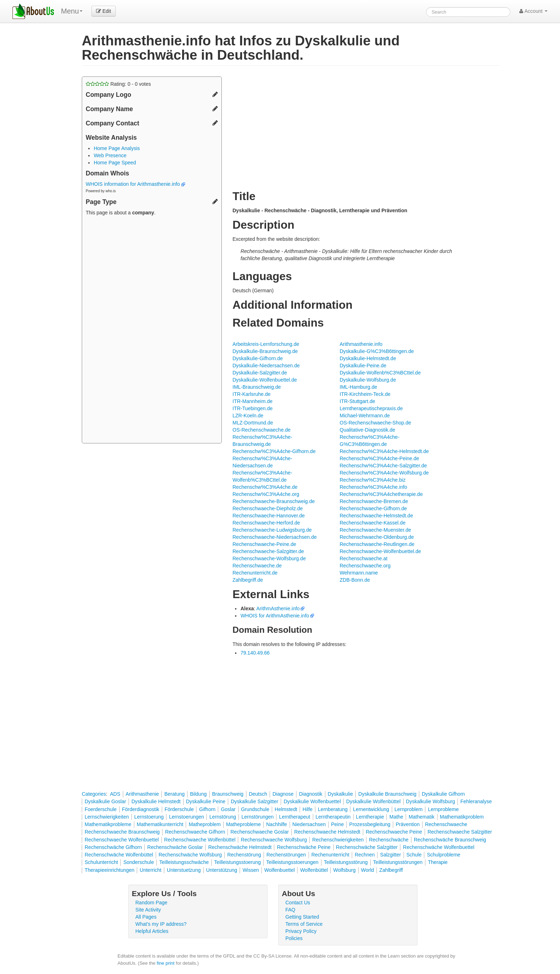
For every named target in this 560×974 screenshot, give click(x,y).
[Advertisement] (152, 331)
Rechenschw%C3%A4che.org (266, 494)
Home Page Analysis (117, 148)
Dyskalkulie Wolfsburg (431, 801)
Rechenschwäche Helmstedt (240, 847)
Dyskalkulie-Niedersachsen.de (266, 366)
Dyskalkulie (341, 794)
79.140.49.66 (255, 653)
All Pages (146, 917)
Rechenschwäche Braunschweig (450, 840)
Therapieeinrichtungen (109, 870)
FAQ (290, 910)
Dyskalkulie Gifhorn (443, 794)
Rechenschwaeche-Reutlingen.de (377, 544)
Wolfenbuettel (279, 870)
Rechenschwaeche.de (257, 566)
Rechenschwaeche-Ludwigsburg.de (272, 530)
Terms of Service (304, 924)
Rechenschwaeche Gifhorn (195, 832)
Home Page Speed (115, 163)
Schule (414, 855)
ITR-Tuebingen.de (252, 408)
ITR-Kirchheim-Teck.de (365, 394)
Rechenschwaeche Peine (394, 832)
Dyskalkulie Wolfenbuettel (312, 801)
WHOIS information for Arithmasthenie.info (135, 184)
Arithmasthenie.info (361, 344)
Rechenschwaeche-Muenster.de (375, 530)
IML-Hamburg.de (358, 387)
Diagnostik (311, 794)
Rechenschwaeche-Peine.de (264, 544)
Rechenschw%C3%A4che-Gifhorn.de (274, 451)
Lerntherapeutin (333, 817)
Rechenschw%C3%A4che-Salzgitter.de (383, 466)
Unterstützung (222, 870)
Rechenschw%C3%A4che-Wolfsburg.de (384, 473)
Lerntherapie (370, 817)
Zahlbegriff (391, 870)
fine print (166, 963)
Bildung (198, 794)
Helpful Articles (152, 931)
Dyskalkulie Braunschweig (387, 794)
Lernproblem (409, 809)
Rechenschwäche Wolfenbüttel (119, 855)
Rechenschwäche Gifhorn (113, 847)
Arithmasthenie (142, 794)
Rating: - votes (118, 84)
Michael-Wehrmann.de (365, 416)
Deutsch (258, 794)
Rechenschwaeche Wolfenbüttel (200, 840)
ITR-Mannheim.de (252, 401)
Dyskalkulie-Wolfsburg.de (368, 380)
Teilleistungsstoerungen (292, 862)
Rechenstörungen (286, 855)
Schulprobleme (443, 855)
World (367, 870)
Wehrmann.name (359, 573)
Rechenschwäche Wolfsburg (190, 855)
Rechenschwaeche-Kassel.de (372, 523)
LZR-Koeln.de (248, 416)
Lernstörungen (257, 817)
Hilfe (307, 809)
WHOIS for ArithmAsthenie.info (275, 616)
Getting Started (302, 917)
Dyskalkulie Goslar (105, 801)
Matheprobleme (243, 824)
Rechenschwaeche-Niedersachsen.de (275, 537)
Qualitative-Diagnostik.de (367, 430)
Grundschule (255, 809)
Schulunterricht (101, 862)
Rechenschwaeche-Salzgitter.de (268, 551)
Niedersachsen (309, 824)
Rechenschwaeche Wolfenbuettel (122, 840)
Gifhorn (207, 809)
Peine (337, 824)
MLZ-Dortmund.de (253, 423)
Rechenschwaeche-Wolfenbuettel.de (380, 551)
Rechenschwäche (389, 840)
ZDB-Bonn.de (355, 580)
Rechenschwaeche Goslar (259, 832)
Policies (294, 938)
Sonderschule (139, 862)
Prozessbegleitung (370, 824)
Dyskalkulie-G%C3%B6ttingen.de (377, 351)
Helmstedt (286, 809)
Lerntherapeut (294, 817)
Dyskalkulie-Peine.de (363, 366)
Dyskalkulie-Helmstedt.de (368, 358)
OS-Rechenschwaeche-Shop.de (375, 423)
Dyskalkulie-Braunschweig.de (265, 351)
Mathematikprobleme (108, 824)
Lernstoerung (149, 817)
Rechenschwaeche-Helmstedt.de (376, 516)
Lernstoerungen (186, 817)
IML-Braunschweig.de (257, 387)
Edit (104, 11)
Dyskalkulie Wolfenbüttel (373, 801)
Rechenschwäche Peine (304, 847)
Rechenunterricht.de (255, 573)
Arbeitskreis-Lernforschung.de (266, 344)
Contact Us (298, 903)
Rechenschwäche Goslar (175, 847)
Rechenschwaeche (446, 824)
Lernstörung (223, 817)
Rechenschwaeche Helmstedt (327, 832)
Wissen (251, 870)
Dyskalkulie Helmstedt (156, 801)
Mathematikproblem (462, 817)
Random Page (151, 903)
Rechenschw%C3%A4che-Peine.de (379, 458)
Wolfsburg (344, 870)
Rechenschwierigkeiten (338, 840)
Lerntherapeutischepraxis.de (371, 408)
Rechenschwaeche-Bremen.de (374, 501)
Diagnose (283, 794)
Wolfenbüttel (314, 870)
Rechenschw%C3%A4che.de (265, 487)
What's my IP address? (161, 924)
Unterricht (151, 870)
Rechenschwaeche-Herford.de (266, 523)
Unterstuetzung (184, 870)
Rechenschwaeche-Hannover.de (269, 516)
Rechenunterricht (331, 855)
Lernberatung (333, 809)
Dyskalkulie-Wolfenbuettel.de (265, 380)
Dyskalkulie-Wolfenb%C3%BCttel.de (380, 373)
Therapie (438, 862)
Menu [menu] (72, 11)
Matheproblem (205, 824)
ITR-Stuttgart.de (357, 401)
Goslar (228, 809)
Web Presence (110, 155)
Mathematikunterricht (160, 824)
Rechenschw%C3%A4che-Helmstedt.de (384, 451)
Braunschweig (228, 794)
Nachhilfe (276, 824)
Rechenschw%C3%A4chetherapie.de (381, 494)
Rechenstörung (244, 855)
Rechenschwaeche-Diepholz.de (268, 508)
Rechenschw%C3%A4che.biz (372, 480)
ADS (115, 794)
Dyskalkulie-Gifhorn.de (258, 358)
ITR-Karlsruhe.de (252, 394)
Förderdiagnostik (141, 809)
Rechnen (365, 855)
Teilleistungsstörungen (398, 862)
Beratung (174, 794)
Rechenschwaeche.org (365, 566)
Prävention (408, 824)
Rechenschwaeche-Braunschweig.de (274, 501)
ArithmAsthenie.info (278, 608)
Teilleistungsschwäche (184, 862)
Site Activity (148, 910)
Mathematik (421, 817)
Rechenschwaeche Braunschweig (122, 832)
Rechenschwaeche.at (364, 558)
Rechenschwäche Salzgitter (367, 847)
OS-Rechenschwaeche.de (262, 430)
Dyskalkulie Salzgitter (254, 801)
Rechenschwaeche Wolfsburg (274, 840)
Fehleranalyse (476, 801)
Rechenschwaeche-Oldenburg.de (377, 537)
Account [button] (533, 11)
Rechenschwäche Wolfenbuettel (439, 847)
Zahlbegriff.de (248, 580)
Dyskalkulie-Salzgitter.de (260, 373)
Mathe (396, 817)
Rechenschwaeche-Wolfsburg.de (269, 558)
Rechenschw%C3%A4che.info (373, 487)
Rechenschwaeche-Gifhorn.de (373, 508)
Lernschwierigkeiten (107, 817)
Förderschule (179, 809)
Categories (94, 794)
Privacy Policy (301, 931)
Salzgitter (390, 855)
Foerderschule (101, 809)
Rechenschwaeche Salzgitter (460, 832)
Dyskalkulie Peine (206, 801)
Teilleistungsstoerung (238, 862)
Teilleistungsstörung (346, 862)
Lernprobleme (443, 809)
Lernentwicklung (371, 809)
